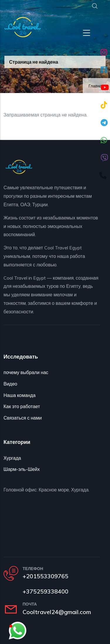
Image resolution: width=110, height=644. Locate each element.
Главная (96, 86)
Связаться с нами (23, 418)
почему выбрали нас (26, 372)
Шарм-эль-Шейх (22, 469)
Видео (10, 384)
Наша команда (20, 395)
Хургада (12, 458)
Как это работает (22, 406)
